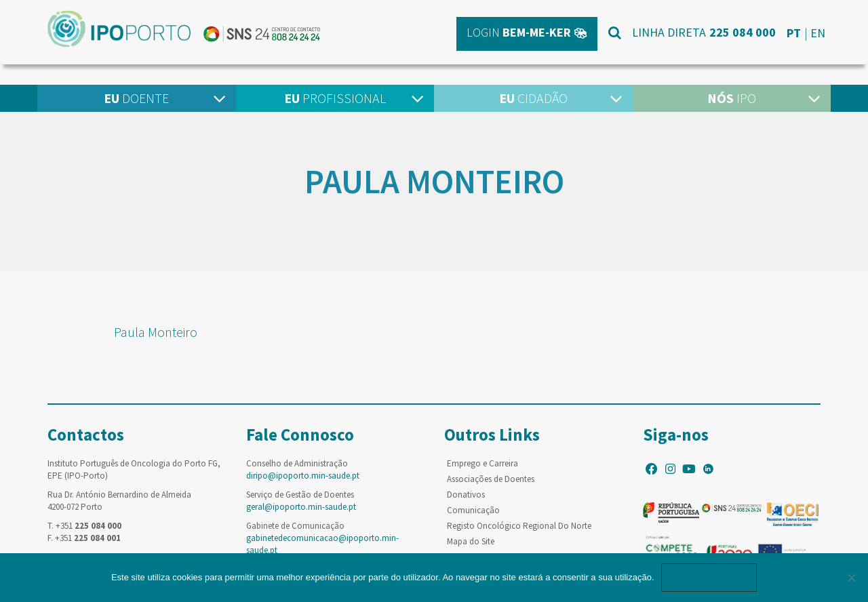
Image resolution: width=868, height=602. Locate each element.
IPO (732, 98)
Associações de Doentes (491, 479)
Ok (709, 577)
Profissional (335, 98)
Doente (136, 98)
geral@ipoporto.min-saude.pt (301, 507)
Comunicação (473, 510)
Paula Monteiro (156, 332)
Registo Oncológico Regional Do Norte (519, 526)
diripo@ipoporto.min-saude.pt (303, 476)
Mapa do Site (471, 541)
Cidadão (533, 98)
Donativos (466, 495)
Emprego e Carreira (482, 463)
